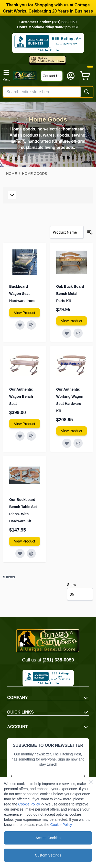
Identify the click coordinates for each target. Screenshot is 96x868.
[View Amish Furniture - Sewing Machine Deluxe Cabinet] (25, 313)
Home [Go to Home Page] (12, 174)
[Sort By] (67, 232)
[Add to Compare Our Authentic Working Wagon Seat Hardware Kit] (78, 443)
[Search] (87, 92)
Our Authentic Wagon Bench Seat (21, 396)
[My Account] (71, 76)
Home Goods (35, 174)
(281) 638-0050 (58, 660)
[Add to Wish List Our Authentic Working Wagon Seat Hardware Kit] (67, 443)
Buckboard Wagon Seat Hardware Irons (22, 294)
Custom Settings (48, 855)
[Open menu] (6, 76)
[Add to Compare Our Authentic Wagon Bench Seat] (31, 436)
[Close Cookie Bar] (91, 782)
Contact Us (52, 76)
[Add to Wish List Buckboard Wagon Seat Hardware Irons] (20, 325)
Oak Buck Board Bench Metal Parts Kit (70, 294)
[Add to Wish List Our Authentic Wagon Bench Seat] (20, 436)
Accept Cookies (48, 838)
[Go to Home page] (25, 76)
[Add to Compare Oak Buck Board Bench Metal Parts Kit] (78, 333)
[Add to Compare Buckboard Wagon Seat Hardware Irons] (31, 325)
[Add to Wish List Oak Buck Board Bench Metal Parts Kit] (67, 333)
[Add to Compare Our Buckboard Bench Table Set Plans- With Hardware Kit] (31, 553)
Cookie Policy (29, 804)
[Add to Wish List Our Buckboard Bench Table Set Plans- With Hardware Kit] (20, 553)
